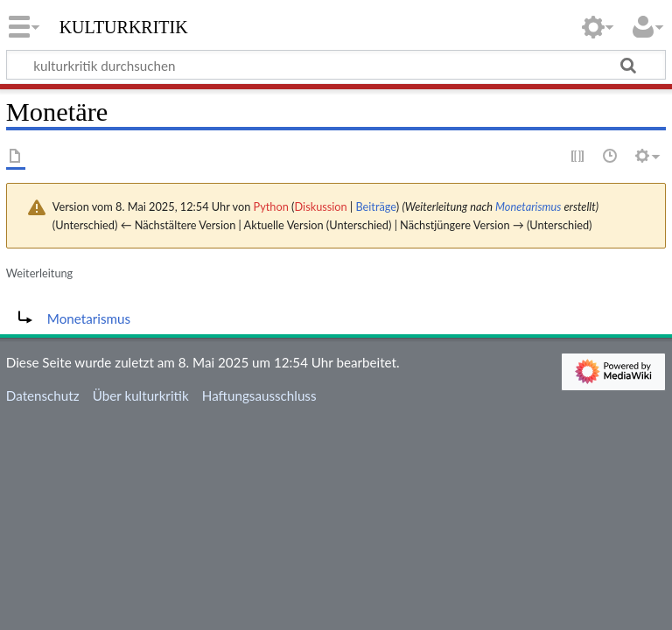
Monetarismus (528, 206)
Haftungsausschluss (259, 395)
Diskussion (321, 206)
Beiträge (375, 206)
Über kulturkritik (141, 395)
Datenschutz (43, 395)
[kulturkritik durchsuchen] (336, 65)
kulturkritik (124, 25)
